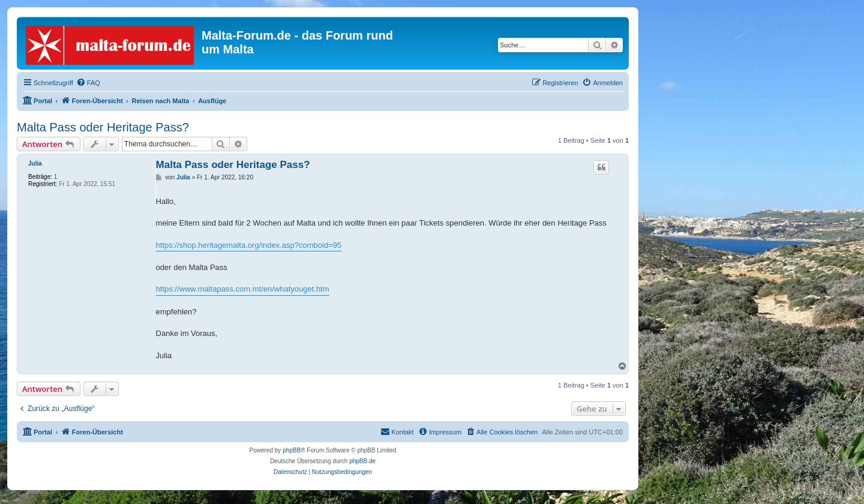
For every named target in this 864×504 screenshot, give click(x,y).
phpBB (292, 450)
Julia (35, 163)
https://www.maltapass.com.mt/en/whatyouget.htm (243, 289)
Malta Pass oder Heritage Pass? (103, 127)
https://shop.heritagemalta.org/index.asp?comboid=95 (249, 245)
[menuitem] (88, 83)
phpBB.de (362, 461)
